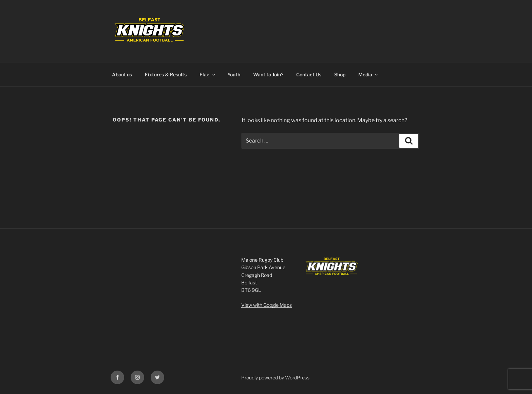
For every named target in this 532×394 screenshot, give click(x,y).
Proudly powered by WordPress (275, 378)
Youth (234, 74)
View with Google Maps (267, 305)
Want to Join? (268, 74)
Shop (340, 74)
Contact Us (309, 74)
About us (122, 74)
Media (368, 74)
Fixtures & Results (166, 74)
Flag (208, 74)
